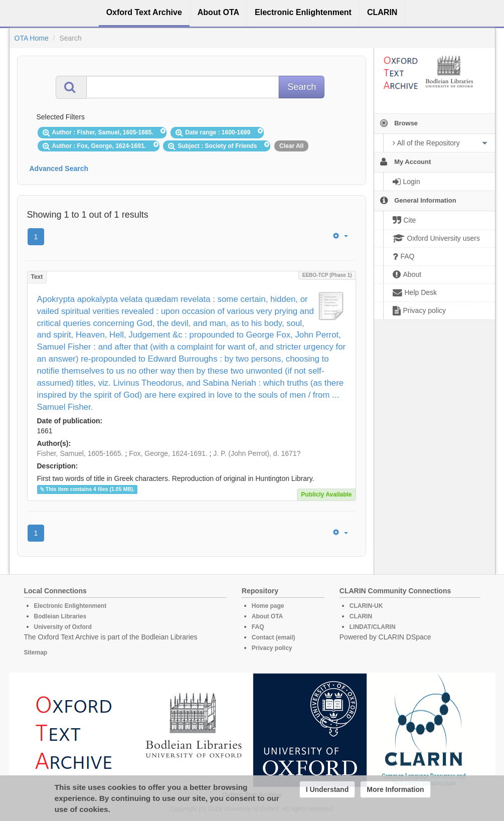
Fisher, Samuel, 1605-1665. (80, 453)
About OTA (267, 616)
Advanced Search (59, 169)
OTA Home (32, 38)
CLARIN (361, 616)
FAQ (258, 627)
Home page (268, 606)
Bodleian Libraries (60, 616)
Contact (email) (274, 637)
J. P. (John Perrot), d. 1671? (257, 453)
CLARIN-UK (366, 606)
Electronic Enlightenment (70, 606)
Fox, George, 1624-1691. (168, 453)
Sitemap (36, 652)
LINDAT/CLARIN (373, 627)
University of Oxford (63, 627)
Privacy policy (272, 648)
